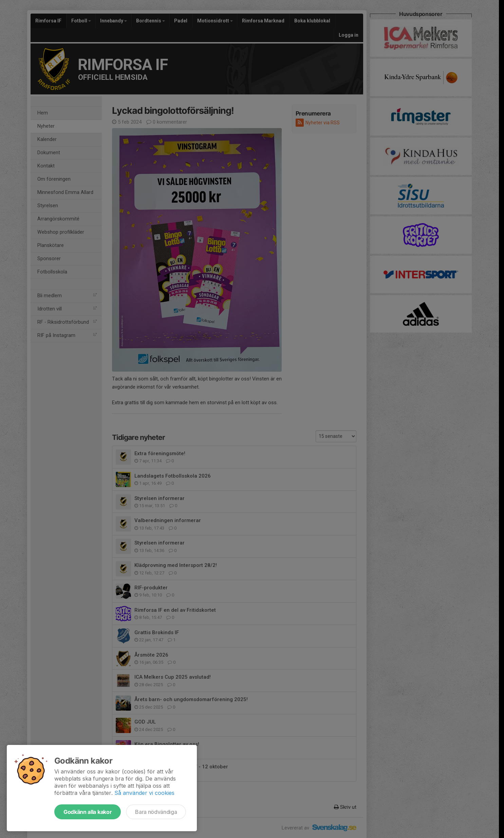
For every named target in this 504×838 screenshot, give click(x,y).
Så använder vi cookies (144, 793)
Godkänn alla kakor (88, 812)
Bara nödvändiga (156, 812)
